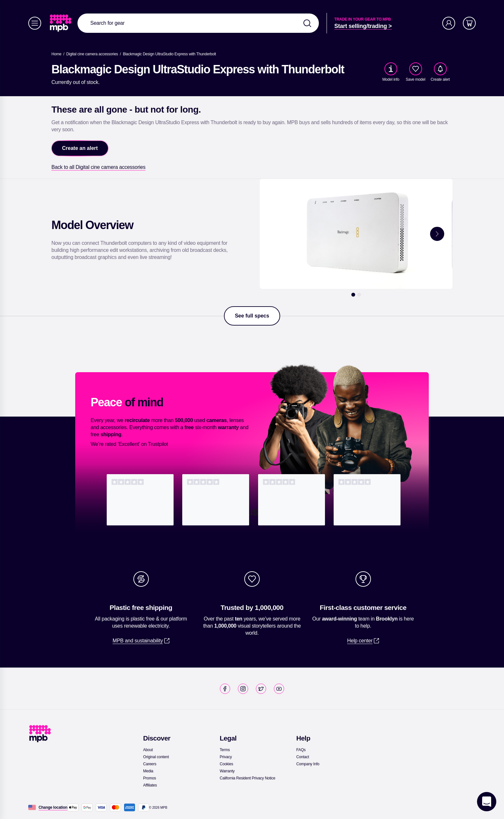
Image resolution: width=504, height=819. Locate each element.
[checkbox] (416, 69)
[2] (359, 295)
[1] (353, 295)
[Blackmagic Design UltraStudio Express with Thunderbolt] (169, 54)
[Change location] (53, 807)
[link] (61, 23)
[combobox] (198, 23)
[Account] (449, 23)
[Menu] (35, 23)
